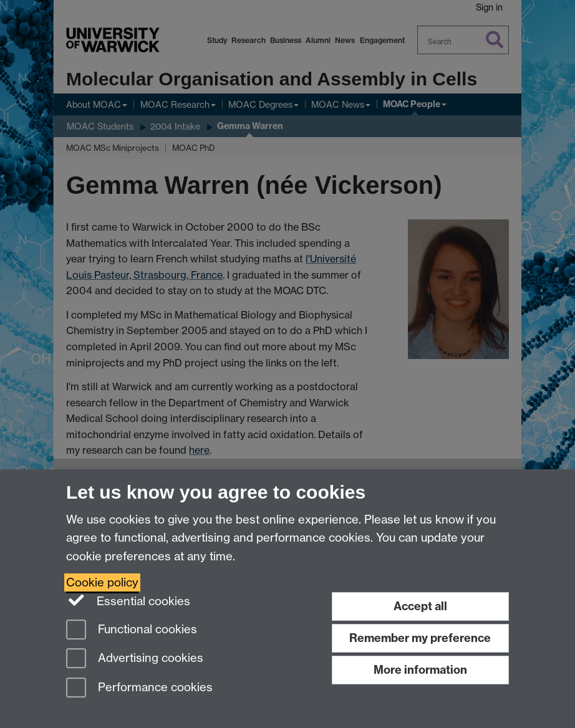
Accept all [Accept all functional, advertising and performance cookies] (420, 606)
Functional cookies (132, 630)
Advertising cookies (135, 659)
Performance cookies (139, 688)
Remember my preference (420, 638)
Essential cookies (128, 600)
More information (420, 670)
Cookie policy (102, 582)
